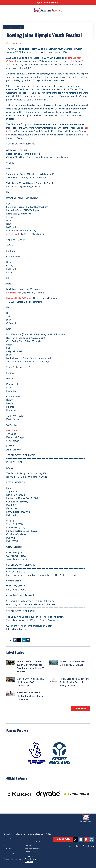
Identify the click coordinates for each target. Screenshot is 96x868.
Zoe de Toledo (13, 234)
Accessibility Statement (13, 859)
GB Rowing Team (14, 43)
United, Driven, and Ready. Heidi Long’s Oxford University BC (30, 682)
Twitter (19, 640)
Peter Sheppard (14, 430)
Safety (6, 845)
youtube (86, 840)
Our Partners (30, 845)
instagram (92, 840)
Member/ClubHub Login (34, 842)
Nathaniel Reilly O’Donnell (19, 298)
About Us (7, 838)
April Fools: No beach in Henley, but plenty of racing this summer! (31, 696)
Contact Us (29, 838)
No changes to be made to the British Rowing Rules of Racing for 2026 (74, 682)
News (6, 842)
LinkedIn (24, 640)
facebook (81, 840)
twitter (75, 840)
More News (80, 709)
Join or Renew (63, 840)
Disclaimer (8, 848)
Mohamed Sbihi (14, 293)
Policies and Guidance (12, 854)
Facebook (15, 640)
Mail (28, 640)
